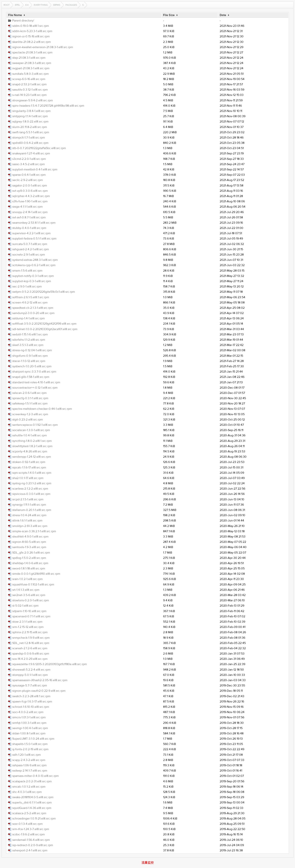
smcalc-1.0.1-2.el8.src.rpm (29, 787)
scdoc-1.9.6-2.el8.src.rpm (28, 834)
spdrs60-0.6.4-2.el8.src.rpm (30, 143)
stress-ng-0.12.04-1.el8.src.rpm (32, 350)
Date (223, 15)
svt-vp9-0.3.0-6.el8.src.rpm (30, 191)
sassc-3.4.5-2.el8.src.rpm (28, 164)
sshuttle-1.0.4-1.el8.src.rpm (30, 435)
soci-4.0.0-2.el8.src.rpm (28, 712)
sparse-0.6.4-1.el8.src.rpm (29, 175)
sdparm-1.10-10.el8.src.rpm (29, 611)
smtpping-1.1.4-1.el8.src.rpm (30, 116)
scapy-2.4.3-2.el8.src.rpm (29, 760)
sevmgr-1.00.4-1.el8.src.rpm (30, 728)
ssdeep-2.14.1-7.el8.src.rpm (30, 771)
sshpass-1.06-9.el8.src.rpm (29, 765)
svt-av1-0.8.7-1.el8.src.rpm (29, 217)
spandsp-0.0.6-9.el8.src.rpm (31, 654)
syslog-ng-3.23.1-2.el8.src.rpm (32, 483)
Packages (71, 5)
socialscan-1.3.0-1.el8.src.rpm (31, 430)
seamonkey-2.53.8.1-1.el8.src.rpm (34, 223)
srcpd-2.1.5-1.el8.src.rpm (28, 499)
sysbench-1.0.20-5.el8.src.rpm (32, 366)
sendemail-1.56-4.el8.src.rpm (31, 840)
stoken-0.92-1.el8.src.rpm (29, 462)
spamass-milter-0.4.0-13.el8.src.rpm (35, 776)
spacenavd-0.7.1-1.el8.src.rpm (31, 616)
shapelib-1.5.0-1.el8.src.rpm (30, 744)
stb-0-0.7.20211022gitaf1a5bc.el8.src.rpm (39, 148)
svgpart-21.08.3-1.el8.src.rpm (31, 68)
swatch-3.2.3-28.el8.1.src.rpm (31, 696)
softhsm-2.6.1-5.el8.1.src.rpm (31, 297)
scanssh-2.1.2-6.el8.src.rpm (30, 648)
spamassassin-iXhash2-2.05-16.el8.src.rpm (40, 680)
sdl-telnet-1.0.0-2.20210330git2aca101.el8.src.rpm (45, 329)
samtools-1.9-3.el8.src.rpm (29, 547)
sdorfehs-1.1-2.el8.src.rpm (29, 340)
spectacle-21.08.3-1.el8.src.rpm (32, 52)
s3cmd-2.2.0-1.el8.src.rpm (29, 159)
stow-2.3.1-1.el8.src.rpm (27, 622)
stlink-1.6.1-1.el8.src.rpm (27, 521)
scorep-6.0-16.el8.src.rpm (29, 79)
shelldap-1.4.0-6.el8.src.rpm (30, 563)
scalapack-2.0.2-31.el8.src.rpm (32, 781)
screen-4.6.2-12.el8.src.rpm (30, 303)
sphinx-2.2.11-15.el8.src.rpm (30, 632)
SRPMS (57, 5)
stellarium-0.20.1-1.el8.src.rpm (32, 510)
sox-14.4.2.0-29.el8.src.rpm (30, 659)
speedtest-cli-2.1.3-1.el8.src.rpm (33, 308)
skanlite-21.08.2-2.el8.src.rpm (32, 42)
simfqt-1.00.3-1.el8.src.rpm (29, 723)
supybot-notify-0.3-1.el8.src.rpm (33, 276)
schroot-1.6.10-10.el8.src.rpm (31, 707)
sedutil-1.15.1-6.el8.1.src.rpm (30, 334)
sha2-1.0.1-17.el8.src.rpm (28, 478)
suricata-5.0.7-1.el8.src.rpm (30, 244)
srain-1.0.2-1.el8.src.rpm (27, 579)
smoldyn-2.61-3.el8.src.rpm (30, 526)
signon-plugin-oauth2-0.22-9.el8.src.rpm (39, 691)
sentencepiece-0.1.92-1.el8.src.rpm (35, 425)
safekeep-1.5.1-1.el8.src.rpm (30, 404)
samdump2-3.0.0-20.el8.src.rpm (33, 313)
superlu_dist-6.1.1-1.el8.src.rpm (32, 803)
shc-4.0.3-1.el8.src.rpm (27, 792)
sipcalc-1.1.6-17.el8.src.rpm (29, 468)
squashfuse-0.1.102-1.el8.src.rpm (33, 585)
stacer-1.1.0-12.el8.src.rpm (29, 361)
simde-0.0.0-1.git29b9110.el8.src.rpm (36, 574)
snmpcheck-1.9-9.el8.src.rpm (31, 638)
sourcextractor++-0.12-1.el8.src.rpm (35, 388)
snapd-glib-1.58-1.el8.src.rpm (31, 377)
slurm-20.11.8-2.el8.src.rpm (30, 127)
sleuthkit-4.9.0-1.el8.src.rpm (30, 537)
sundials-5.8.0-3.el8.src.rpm (30, 74)
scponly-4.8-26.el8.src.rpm (30, 451)
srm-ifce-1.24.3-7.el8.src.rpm (31, 829)
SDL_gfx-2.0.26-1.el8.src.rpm (31, 553)
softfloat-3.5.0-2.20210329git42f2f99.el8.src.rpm (44, 324)
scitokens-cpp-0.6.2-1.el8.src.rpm (34, 265)
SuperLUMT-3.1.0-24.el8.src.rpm (33, 739)
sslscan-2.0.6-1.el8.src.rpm (29, 393)
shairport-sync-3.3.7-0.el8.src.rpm (34, 372)
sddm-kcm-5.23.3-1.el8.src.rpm (32, 31)
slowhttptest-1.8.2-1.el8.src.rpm (32, 446)
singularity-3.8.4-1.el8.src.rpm (31, 111)
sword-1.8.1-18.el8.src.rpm (29, 568)
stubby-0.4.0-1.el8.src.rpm (29, 228)
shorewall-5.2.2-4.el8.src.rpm (31, 670)
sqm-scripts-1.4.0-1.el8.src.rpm (32, 473)
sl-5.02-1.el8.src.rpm (25, 606)
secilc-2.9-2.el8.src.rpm (28, 180)
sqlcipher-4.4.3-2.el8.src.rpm (31, 196)
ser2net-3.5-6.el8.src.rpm (29, 595)
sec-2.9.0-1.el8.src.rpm (27, 287)
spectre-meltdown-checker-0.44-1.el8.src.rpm (42, 409)
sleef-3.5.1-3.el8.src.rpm (28, 345)
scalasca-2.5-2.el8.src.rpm (29, 813)
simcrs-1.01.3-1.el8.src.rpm (29, 717)
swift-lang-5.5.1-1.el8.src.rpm (31, 132)
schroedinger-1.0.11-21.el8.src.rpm (34, 819)
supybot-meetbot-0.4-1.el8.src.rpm (35, 169)
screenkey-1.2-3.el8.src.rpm (30, 414)
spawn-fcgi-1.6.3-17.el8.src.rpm (32, 702)
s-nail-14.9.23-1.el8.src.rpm (29, 95)
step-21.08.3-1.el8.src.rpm (29, 58)
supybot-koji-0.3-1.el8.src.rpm (32, 281)
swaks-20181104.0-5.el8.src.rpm (33, 797)
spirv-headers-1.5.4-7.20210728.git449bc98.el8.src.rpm (48, 106)
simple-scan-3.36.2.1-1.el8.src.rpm (34, 531)
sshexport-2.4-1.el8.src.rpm (30, 850)
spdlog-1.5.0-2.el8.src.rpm (29, 558)
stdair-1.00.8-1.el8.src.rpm (29, 733)
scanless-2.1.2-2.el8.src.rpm (30, 489)
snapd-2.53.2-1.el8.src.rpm (29, 84)
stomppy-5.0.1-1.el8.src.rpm (30, 675)
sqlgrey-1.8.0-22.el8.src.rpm (30, 122)
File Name (15, 15)
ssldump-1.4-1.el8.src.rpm (28, 318)
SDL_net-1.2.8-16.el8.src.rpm (31, 643)
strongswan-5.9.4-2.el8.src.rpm (33, 100)
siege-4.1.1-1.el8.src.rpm (27, 207)
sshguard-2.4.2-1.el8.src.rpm (31, 249)
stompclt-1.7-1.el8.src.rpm (29, 138)
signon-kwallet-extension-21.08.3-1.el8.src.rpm (43, 47)
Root (7, 5)
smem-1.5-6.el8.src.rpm (27, 271)
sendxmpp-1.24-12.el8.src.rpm (32, 457)
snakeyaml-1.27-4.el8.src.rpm (31, 153)
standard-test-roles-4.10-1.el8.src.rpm (36, 382)
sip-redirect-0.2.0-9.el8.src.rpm (33, 845)
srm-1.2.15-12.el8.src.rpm (28, 627)
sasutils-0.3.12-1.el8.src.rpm (30, 90)
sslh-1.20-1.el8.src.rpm (27, 755)
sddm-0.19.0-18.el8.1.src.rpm (31, 26)
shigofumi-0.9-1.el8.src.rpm (30, 356)
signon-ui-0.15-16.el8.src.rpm (31, 36)
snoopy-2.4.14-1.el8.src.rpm (30, 212)
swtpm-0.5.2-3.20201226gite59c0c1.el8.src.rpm (44, 292)
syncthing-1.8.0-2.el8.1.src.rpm (32, 441)
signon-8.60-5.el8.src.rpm (29, 542)
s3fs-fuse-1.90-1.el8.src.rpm (30, 201)
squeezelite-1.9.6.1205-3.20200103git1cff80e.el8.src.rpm (50, 664)
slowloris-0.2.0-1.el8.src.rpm (31, 600)
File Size (169, 15)
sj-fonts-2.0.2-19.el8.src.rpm (30, 749)
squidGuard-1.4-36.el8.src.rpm (32, 808)
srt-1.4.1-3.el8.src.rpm (26, 590)
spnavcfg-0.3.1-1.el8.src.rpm (30, 398)
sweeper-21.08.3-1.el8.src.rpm (32, 63)
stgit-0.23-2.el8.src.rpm (28, 420)
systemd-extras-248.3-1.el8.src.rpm (35, 260)
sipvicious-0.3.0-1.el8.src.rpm (31, 494)
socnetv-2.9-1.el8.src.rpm (29, 255)
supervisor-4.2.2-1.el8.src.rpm (31, 233)
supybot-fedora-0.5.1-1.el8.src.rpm (34, 239)
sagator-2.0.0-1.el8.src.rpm (30, 186)
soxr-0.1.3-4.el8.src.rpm (27, 824)
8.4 (27, 5)
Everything (41, 5)
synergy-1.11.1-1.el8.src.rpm (29, 505)
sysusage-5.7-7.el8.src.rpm (30, 685)
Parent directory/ (23, 21)
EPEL (17, 5)
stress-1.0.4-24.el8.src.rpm (29, 515)
